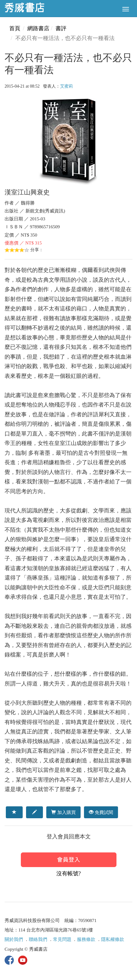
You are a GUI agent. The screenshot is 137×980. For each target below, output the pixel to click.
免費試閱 (101, 812)
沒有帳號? (69, 873)
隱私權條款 (113, 939)
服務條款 (86, 939)
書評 (61, 28)
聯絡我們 (38, 939)
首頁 (15, 28)
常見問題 (62, 939)
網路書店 (38, 28)
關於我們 (14, 939)
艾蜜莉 (67, 86)
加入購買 (63, 812)
